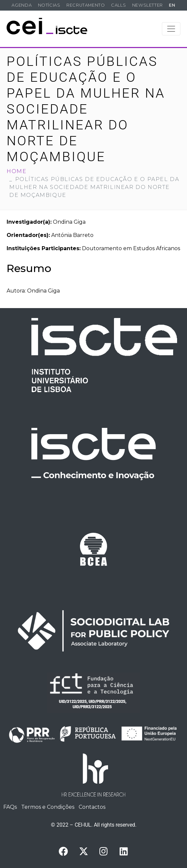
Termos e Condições (48, 807)
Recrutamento (86, 5)
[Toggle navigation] (171, 29)
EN (172, 5)
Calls (118, 5)
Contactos (92, 807)
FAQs (10, 807)
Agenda (22, 5)
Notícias (49, 5)
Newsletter (148, 5)
